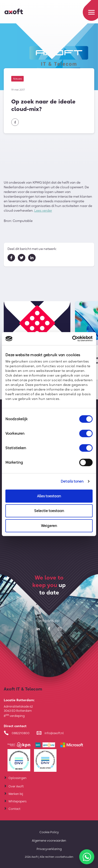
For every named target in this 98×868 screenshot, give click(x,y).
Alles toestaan (49, 496)
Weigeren (49, 525)
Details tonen (72, 481)
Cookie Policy (49, 832)
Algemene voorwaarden (49, 840)
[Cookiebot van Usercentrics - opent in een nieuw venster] (72, 339)
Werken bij (16, 794)
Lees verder (43, 211)
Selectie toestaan (49, 511)
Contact (14, 809)
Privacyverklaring (49, 849)
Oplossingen (17, 778)
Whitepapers (17, 801)
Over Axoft (16, 786)
